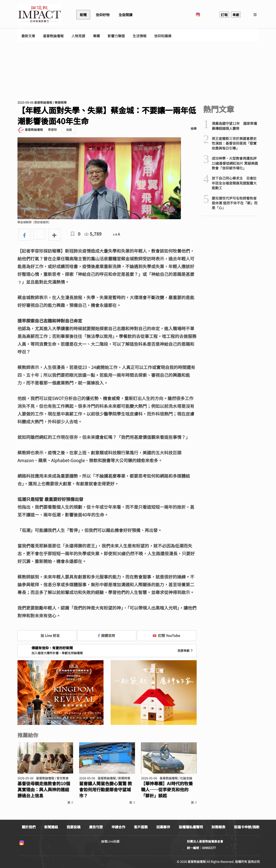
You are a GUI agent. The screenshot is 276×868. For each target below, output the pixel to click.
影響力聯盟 (116, 36)
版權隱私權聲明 (191, 827)
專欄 (96, 36)
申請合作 (118, 827)
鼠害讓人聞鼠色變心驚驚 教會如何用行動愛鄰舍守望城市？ (106, 790)
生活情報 (140, 36)
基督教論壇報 (53, 36)
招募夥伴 (163, 827)
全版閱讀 (125, 15)
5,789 (93, 234)
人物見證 (78, 36)
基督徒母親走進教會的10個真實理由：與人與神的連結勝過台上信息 (44, 790)
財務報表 (218, 827)
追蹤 (69, 130)
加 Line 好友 (47, 635)
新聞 (83, 15)
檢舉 (194, 128)
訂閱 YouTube (166, 635)
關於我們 (29, 827)
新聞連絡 (51, 827)
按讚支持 (107, 635)
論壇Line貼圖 (110, 841)
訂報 (224, 15)
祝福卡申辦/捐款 (247, 827)
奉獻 (236, 15)
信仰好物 (103, 15)
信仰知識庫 (163, 36)
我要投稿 (74, 827)
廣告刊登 (96, 827)
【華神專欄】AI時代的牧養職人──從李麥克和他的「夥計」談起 (167, 790)
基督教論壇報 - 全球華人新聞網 (39, 15)
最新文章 (28, 36)
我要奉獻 (186, 651)
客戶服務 (141, 827)
